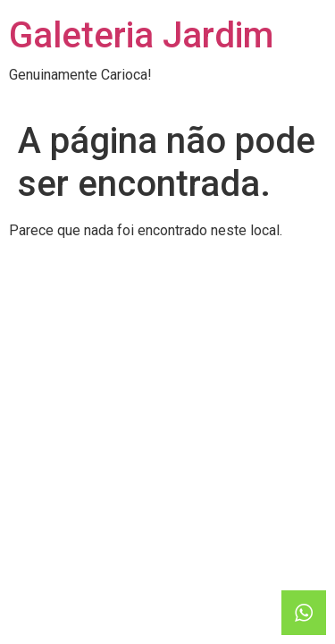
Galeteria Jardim (141, 35)
